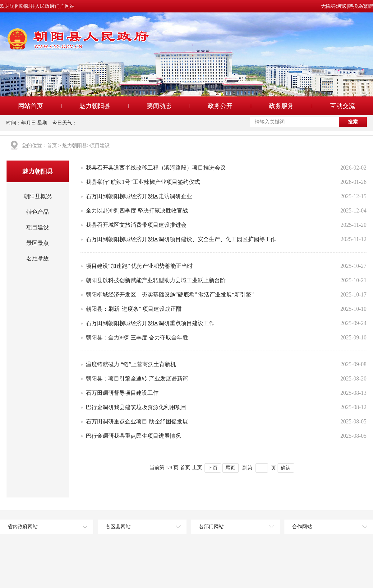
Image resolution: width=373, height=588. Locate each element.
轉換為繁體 (361, 6)
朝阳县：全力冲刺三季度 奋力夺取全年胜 (137, 338)
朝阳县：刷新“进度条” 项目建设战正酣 (134, 309)
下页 (213, 468)
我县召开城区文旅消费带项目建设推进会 (136, 225)
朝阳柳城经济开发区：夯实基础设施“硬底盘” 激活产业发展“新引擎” (170, 295)
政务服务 (281, 106)
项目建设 (100, 145)
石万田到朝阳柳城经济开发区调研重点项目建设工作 (150, 323)
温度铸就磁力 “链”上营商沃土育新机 (131, 364)
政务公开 (220, 106)
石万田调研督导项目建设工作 (122, 393)
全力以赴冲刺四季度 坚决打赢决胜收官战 (137, 211)
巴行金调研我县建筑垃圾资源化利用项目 (136, 407)
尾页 (230, 468)
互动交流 (343, 106)
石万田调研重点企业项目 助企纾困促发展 (137, 422)
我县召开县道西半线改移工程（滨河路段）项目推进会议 (156, 168)
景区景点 (38, 243)
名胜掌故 (38, 259)
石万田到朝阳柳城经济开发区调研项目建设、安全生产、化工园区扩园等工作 (181, 239)
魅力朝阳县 (95, 106)
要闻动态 (159, 106)
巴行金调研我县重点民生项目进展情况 (133, 436)
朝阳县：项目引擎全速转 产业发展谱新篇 (137, 379)
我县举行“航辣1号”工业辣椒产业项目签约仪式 (143, 182)
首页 (52, 145)
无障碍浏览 (334, 6)
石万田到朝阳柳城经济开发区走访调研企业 (139, 196)
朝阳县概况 (38, 196)
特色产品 (38, 212)
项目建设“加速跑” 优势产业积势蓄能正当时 (139, 266)
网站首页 (30, 106)
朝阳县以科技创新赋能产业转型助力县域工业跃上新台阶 (156, 280)
